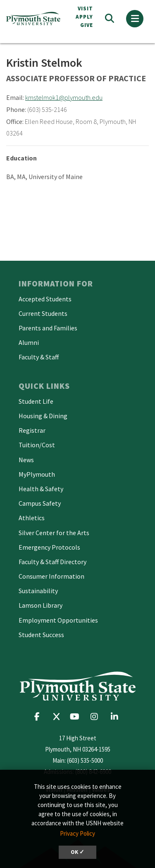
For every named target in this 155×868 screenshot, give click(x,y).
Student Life (36, 401)
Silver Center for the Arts (54, 533)
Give (87, 25)
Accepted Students (45, 299)
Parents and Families (48, 328)
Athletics (32, 518)
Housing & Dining (43, 416)
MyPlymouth (37, 474)
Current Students (43, 313)
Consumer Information (51, 576)
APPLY (84, 17)
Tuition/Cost (37, 445)
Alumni (29, 342)
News (26, 460)
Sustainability (38, 591)
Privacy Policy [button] (77, 833)
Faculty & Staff (39, 357)
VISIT (85, 8)
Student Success (41, 635)
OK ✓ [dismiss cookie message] (77, 852)
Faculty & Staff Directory (52, 562)
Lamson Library (41, 605)
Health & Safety (41, 489)
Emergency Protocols (49, 547)
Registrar (32, 430)
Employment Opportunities (58, 620)
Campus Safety (40, 503)
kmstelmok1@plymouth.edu (64, 97)
